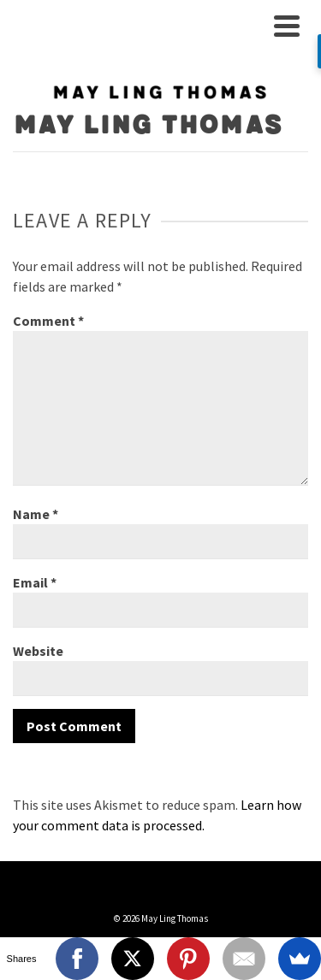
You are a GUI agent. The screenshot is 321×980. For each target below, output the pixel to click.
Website (38, 651)
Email (35, 582)
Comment (48, 321)
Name (36, 514)
